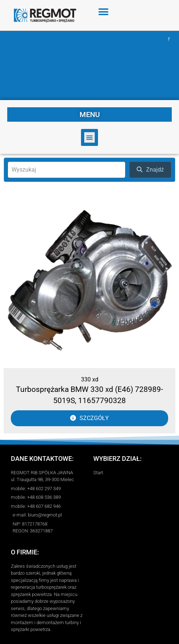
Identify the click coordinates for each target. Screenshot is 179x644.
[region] (89, 66)
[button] (104, 12)
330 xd (90, 379)
